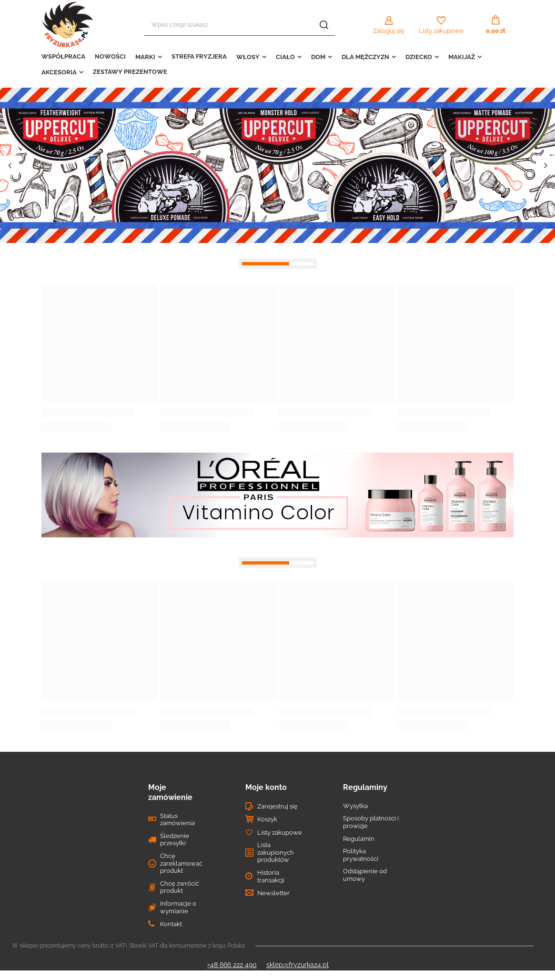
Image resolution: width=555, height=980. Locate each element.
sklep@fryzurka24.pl (298, 965)
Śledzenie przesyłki (175, 840)
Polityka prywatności (361, 855)
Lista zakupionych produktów (276, 852)
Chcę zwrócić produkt (180, 887)
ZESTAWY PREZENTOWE (130, 72)
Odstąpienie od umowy (365, 875)
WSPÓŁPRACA (63, 56)
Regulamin (359, 839)
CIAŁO (285, 57)
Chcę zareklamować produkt (181, 863)
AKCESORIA (59, 72)
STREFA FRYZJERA (199, 56)
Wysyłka (355, 806)
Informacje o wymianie (178, 907)
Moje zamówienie (170, 792)
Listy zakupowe (441, 31)
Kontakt (171, 924)
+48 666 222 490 (232, 965)
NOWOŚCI (110, 56)
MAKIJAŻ (462, 57)
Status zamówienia (177, 820)
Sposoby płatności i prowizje (371, 822)
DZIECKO (419, 57)
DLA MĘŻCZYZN (365, 57)
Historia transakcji (271, 876)
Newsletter (273, 893)
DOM (318, 57)
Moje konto (266, 787)
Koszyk (267, 819)
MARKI (145, 57)
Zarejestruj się (277, 806)
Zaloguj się (389, 31)
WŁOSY (248, 57)
